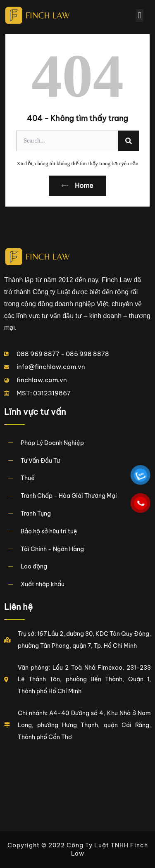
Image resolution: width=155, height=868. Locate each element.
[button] (139, 16)
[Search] (129, 141)
